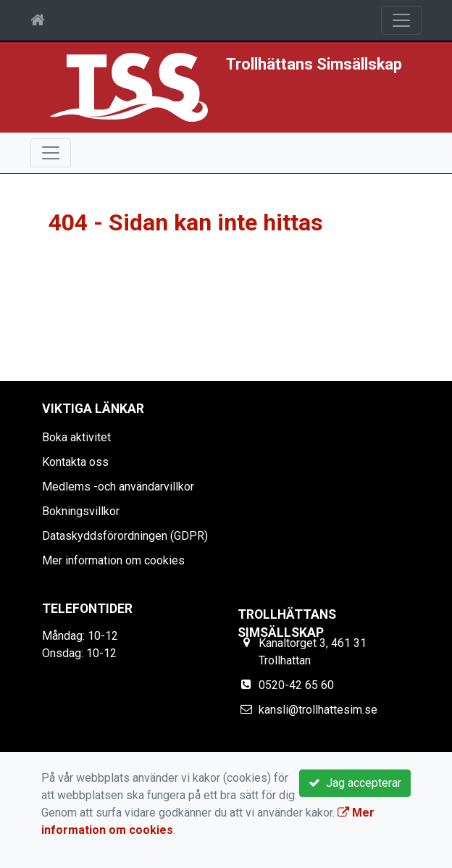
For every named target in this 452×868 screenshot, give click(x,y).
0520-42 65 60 (296, 685)
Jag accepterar (355, 783)
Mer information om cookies (113, 560)
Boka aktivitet (76, 437)
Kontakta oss (75, 462)
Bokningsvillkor (81, 511)
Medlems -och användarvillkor (118, 487)
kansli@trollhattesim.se (318, 710)
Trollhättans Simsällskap (314, 64)
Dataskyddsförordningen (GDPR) (125, 536)
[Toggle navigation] (401, 20)
